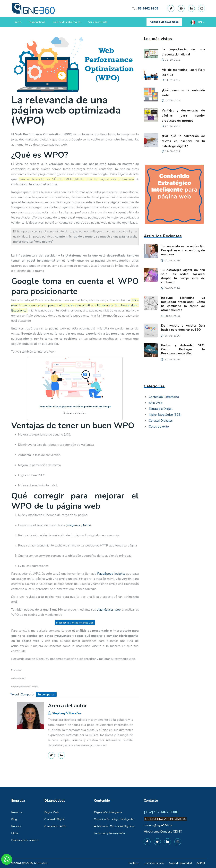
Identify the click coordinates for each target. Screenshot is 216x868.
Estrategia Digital (161, 409)
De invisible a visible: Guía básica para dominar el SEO (183, 328)
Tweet (15, 694)
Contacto (134, 863)
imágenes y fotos (78, 525)
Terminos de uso (154, 863)
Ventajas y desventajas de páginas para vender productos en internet (183, 116)
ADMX (201, 863)
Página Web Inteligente (108, 812)
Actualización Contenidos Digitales (114, 826)
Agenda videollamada (164, 22)
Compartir (28, 694)
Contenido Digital (54, 819)
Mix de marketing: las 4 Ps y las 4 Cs (183, 72)
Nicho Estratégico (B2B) (165, 415)
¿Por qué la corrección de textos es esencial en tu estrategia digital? (183, 141)
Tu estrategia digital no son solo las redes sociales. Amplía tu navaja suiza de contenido (183, 276)
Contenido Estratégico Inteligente (114, 819)
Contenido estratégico (67, 22)
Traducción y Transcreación (109, 833)
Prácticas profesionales (25, 840)
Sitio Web (156, 403)
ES (200, 22)
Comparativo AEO (55, 826)
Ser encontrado (98, 22)
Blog (14, 819)
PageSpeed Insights (111, 574)
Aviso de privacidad (180, 863)
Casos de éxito (159, 427)
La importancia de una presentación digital (183, 52)
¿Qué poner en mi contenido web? (183, 93)
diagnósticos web (109, 610)
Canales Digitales (161, 421)
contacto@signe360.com (159, 825)
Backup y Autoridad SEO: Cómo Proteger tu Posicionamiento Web (183, 349)
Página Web (52, 812)
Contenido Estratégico (164, 397)
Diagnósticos (37, 22)
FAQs (15, 833)
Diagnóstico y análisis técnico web (75, 623)
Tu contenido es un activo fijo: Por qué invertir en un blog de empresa (183, 250)
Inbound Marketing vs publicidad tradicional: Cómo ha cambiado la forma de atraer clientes (183, 304)
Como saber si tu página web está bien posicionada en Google (75, 407)
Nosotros (17, 812)
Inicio (18, 22)
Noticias (16, 826)
